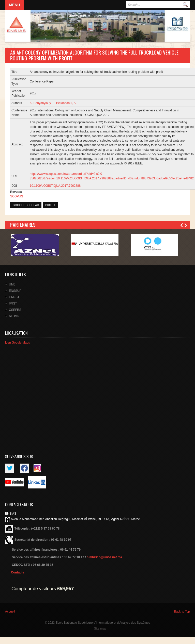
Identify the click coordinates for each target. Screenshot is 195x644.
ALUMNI (15, 316)
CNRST (14, 297)
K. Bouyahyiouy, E (42, 103)
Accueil (10, 612)
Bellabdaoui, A (66, 103)
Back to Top (182, 612)
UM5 (12, 284)
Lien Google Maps (17, 343)
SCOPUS (17, 196)
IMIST (13, 303)
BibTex (50, 205)
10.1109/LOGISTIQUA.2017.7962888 (55, 186)
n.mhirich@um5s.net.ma (104, 557)
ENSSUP (15, 291)
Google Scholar (26, 205)
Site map (100, 629)
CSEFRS (15, 310)
